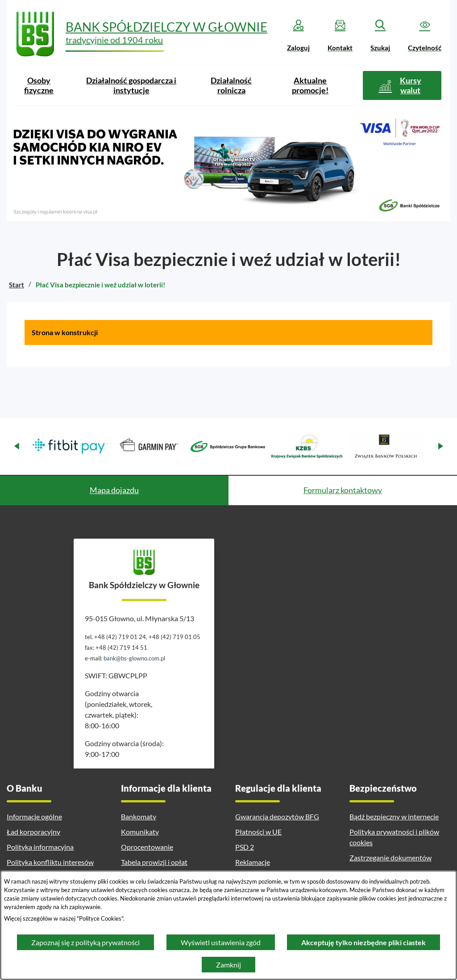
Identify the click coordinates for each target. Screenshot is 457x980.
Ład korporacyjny (33, 832)
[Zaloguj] (298, 36)
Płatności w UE (258, 832)
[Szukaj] (380, 36)
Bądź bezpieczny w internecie (394, 816)
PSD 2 (245, 847)
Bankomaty (139, 816)
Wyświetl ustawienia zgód (221, 942)
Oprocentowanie (147, 847)
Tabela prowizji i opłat (154, 862)
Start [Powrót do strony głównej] (17, 285)
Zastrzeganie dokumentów (391, 857)
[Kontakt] (340, 36)
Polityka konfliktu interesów (50, 862)
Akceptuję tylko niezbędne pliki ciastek (364, 942)
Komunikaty (140, 832)
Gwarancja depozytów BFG (277, 816)
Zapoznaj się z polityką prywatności (85, 942)
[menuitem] (39, 85)
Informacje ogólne (34, 816)
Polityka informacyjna (40, 847)
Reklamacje (253, 862)
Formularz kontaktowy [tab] (343, 490)
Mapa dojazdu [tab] (114, 490)
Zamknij (228, 965)
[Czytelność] (425, 36)
